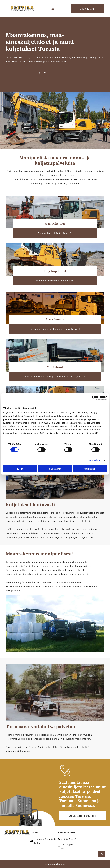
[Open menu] (53, 9)
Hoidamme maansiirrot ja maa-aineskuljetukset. (55, 329)
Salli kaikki (90, 469)
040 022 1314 (68, 839)
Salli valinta (55, 469)
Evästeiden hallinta (55, 864)
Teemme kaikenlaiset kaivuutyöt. (55, 233)
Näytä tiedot (95, 460)
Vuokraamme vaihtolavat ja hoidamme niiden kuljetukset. (55, 376)
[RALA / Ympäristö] (87, 849)
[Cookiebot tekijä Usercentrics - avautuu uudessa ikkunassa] (94, 398)
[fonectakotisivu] (87, 837)
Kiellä (20, 469)
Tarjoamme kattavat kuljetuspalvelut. (55, 281)
